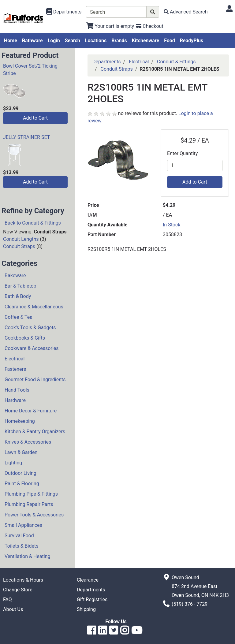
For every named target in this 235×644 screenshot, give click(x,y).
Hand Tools (17, 390)
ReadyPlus (192, 41)
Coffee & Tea (19, 317)
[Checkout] (149, 26)
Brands (119, 41)
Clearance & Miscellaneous (34, 307)
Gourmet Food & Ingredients (35, 380)
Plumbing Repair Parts (29, 504)
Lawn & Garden (21, 452)
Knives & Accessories (28, 442)
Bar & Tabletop (21, 286)
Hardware (15, 400)
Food (170, 41)
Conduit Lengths (21, 239)
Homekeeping (20, 421)
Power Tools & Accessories (34, 515)
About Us (13, 609)
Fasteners (15, 369)
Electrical (15, 359)
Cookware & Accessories (32, 348)
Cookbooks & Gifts (25, 338)
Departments (107, 62)
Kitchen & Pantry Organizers (35, 432)
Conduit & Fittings (176, 62)
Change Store (18, 590)
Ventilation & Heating (27, 556)
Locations (96, 41)
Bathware (32, 41)
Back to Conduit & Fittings (33, 223)
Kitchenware (145, 41)
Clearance (88, 580)
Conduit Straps (19, 246)
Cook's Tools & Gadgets (30, 328)
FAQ (7, 599)
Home (11, 41)
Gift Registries (92, 599)
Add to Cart (35, 118)
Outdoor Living (21, 473)
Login (54, 41)
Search (73, 41)
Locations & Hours (23, 580)
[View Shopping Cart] (110, 26)
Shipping (86, 609)
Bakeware (15, 275)
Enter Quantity (182, 153)
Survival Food (19, 536)
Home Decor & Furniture (31, 411)
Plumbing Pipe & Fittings (31, 494)
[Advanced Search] (186, 12)
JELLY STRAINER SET (26, 137)
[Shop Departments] (64, 12)
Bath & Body (18, 296)
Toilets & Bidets (21, 546)
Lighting (13, 463)
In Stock (172, 225)
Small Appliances (23, 525)
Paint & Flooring (22, 484)
